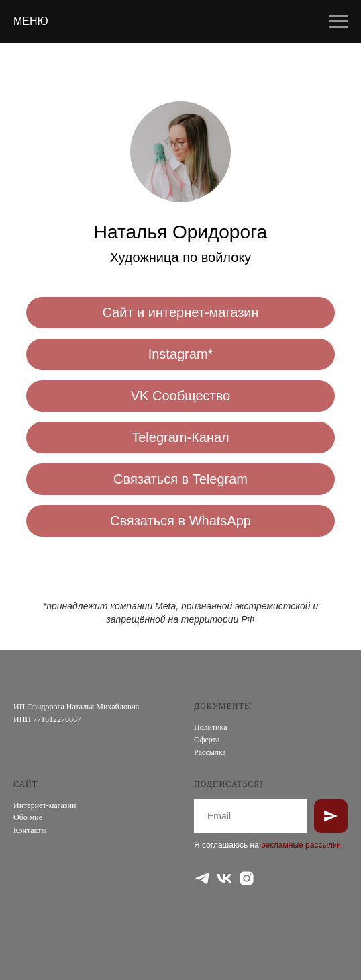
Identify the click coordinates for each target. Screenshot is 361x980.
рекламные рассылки (301, 845)
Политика (211, 727)
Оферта (207, 740)
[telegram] (202, 878)
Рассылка (210, 752)
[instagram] (247, 878)
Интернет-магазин (45, 805)
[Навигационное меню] (338, 21)
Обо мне (28, 817)
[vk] (224, 878)
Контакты (30, 830)
